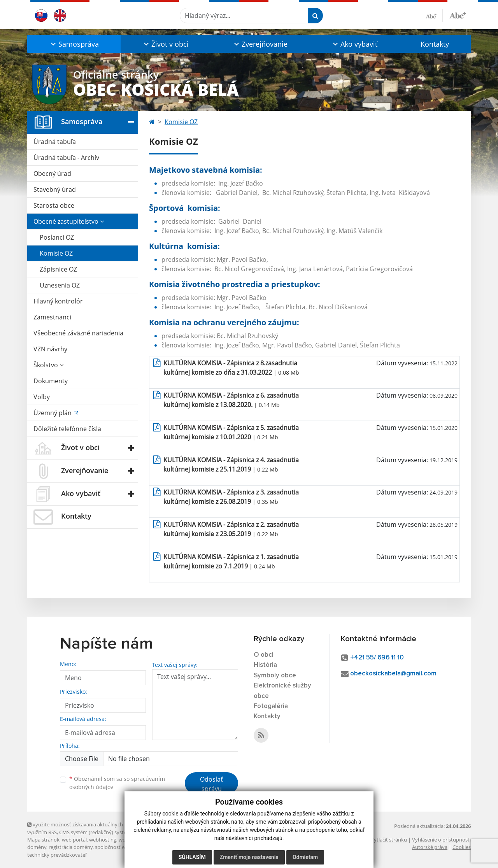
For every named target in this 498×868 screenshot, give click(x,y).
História (265, 665)
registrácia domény (71, 847)
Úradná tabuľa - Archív (66, 158)
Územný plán (53, 413)
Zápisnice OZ (58, 269)
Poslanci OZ (57, 237)
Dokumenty (51, 381)
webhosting (103, 840)
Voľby (42, 397)
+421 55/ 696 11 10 (377, 658)
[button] (74, 44)
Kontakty (435, 44)
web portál (74, 840)
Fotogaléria (271, 706)
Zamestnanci (52, 317)
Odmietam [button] (305, 857)
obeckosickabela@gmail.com (393, 674)
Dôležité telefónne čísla (67, 429)
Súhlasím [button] (192, 857)
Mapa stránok (43, 840)
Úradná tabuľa (55, 142)
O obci (264, 655)
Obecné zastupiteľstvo (69, 221)
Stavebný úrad (55, 189)
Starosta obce (54, 205)
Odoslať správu (211, 784)
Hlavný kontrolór (58, 301)
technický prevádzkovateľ (57, 855)
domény (37, 847)
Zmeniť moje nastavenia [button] (249, 857)
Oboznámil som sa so (117, 783)
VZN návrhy (50, 349)
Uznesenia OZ (60, 285)
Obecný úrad (52, 174)
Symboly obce (275, 676)
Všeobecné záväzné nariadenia (78, 333)
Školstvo (48, 365)
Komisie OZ (56, 253)
